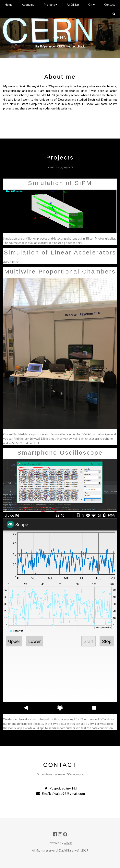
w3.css (68, 843)
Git (92, 5)
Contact (110, 5)
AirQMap (73, 5)
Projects (50, 5)
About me (28, 5)
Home (9, 5)
